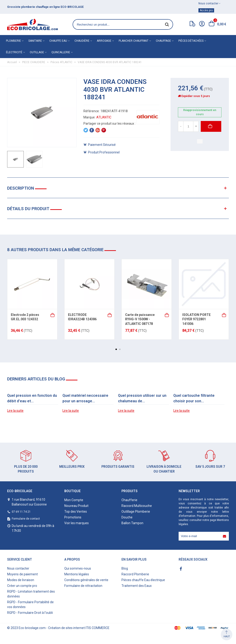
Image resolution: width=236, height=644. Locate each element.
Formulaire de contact (26, 519)
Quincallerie (61, 52)
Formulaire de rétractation (83, 586)
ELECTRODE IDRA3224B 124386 (82, 317)
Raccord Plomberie (135, 574)
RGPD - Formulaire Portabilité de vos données (30, 604)
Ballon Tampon (132, 523)
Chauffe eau (58, 41)
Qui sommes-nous (78, 568)
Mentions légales (77, 574)
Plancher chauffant (134, 41)
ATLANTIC (104, 117)
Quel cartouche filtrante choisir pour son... (194, 398)
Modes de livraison (21, 580)
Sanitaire (35, 41)
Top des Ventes (76, 512)
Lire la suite (15, 411)
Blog (125, 568)
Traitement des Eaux (137, 586)
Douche (127, 517)
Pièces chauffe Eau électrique (143, 580)
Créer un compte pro (22, 586)
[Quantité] (188, 126)
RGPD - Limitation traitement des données (31, 594)
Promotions (73, 517)
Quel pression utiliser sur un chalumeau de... (142, 398)
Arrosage (104, 41)
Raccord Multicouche (137, 506)
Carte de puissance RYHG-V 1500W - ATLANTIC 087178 (140, 319)
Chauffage (163, 41)
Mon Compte (74, 500)
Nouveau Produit (76, 506)
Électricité (14, 52)
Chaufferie (129, 500)
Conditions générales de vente (86, 580)
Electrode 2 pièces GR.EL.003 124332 (25, 317)
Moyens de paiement (22, 574)
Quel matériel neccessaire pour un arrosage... (85, 398)
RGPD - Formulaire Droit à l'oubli (30, 613)
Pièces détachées (191, 41)
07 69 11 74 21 (21, 512)
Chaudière (82, 41)
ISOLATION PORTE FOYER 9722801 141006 (196, 319)
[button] (116, 349)
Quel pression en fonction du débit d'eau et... (32, 398)
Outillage (37, 52)
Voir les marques (77, 523)
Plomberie (13, 41)
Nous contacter (18, 568)
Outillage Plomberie (136, 512)
